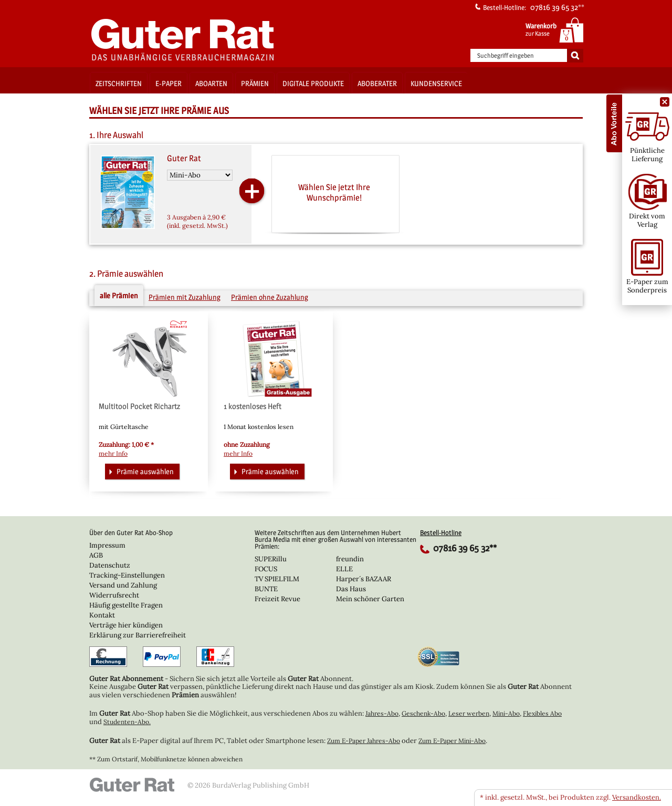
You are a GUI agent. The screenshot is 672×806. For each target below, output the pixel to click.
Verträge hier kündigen (126, 625)
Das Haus (351, 589)
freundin (350, 559)
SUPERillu (271, 559)
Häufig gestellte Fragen (126, 605)
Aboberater (377, 83)
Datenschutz (110, 565)
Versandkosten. (637, 797)
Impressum (107, 545)
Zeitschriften (119, 83)
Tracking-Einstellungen (127, 575)
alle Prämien (119, 295)
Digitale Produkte (313, 83)
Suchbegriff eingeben (506, 56)
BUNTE (266, 589)
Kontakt (102, 615)
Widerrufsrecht (114, 595)
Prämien (255, 83)
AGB (96, 555)
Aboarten (211, 83)
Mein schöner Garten (370, 599)
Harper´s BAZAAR (364, 579)
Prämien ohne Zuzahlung (270, 297)
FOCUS (266, 569)
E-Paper (169, 83)
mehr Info (113, 454)
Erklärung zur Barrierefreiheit (138, 635)
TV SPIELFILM (277, 579)
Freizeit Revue (277, 599)
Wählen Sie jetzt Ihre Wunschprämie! (334, 192)
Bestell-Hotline (441, 532)
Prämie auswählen (140, 470)
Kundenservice (436, 83)
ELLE (344, 569)
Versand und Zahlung (123, 585)
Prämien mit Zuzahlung (185, 297)
